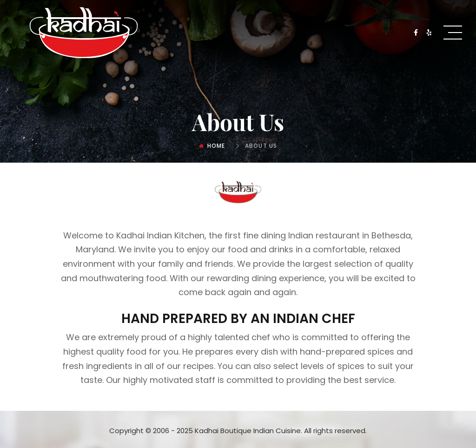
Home (216, 146)
